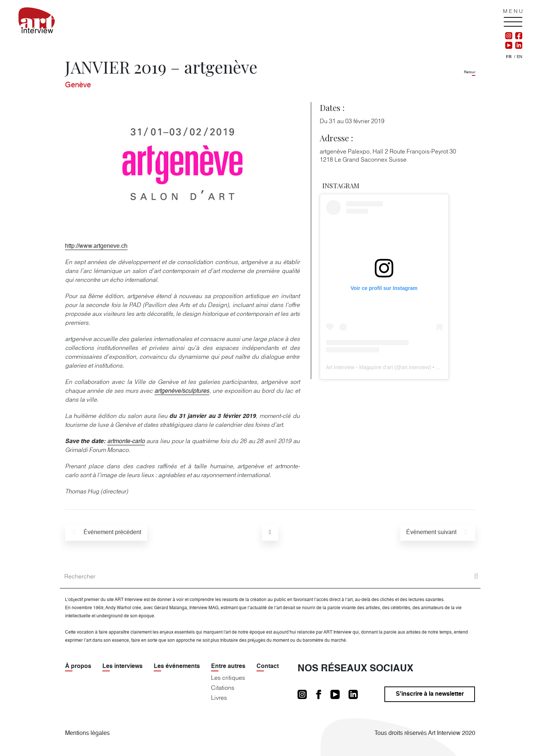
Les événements (177, 666)
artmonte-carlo (126, 442)
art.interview (415, 367)
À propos (78, 666)
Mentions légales (87, 733)
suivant (438, 532)
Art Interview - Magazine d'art (360, 367)
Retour (470, 72)
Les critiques (228, 678)
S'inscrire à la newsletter (430, 694)
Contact (268, 666)
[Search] (270, 576)
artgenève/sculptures (182, 391)
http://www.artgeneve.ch (96, 246)
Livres (219, 698)
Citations (223, 688)
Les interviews (123, 666)
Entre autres (228, 666)
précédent (106, 532)
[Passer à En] (519, 57)
